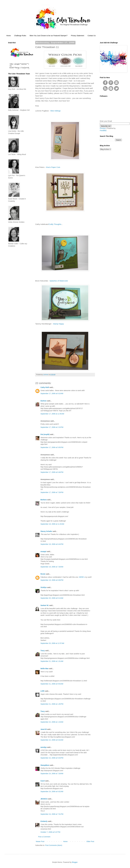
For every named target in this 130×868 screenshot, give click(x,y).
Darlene (44, 401)
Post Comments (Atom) (54, 845)
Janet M (44, 729)
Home (9, 36)
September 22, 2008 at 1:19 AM (52, 722)
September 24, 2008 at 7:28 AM (52, 774)
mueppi (43, 551)
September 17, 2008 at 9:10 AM (52, 393)
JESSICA (44, 799)
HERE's (82, 577)
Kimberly (44, 821)
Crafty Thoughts (55, 224)
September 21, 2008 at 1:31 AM (52, 661)
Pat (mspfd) (45, 434)
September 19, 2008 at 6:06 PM (52, 580)
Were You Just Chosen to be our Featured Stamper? (49, 36)
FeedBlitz (103, 131)
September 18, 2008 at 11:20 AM (52, 524)
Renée (43, 574)
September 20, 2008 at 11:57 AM (52, 643)
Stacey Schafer (46, 531)
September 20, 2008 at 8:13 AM (52, 598)
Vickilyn (44, 587)
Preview (103, 128)
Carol (43, 781)
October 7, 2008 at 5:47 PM (50, 832)
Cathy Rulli (45, 387)
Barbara (44, 500)
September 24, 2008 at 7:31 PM (52, 814)
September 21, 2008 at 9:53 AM (52, 684)
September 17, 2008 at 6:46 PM (52, 472)
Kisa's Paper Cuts (53, 167)
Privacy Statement (78, 36)
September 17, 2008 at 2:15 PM (52, 427)
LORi (42, 691)
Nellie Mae (44, 669)
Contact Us (92, 36)
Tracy (43, 651)
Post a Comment (44, 837)
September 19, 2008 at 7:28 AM (52, 567)
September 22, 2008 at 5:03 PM (52, 758)
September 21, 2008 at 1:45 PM (52, 704)
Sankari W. (45, 605)
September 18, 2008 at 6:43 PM (52, 544)
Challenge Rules (20, 36)
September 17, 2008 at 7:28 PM (52, 492)
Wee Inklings (55, 111)
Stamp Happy (58, 324)
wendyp (44, 747)
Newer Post (40, 841)
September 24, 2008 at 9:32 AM (52, 792)
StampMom (45, 765)
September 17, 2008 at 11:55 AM (52, 414)
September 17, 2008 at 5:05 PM (52, 447)
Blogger (75, 862)
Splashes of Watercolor (59, 281)
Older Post (90, 841)
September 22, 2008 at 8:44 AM (52, 740)
